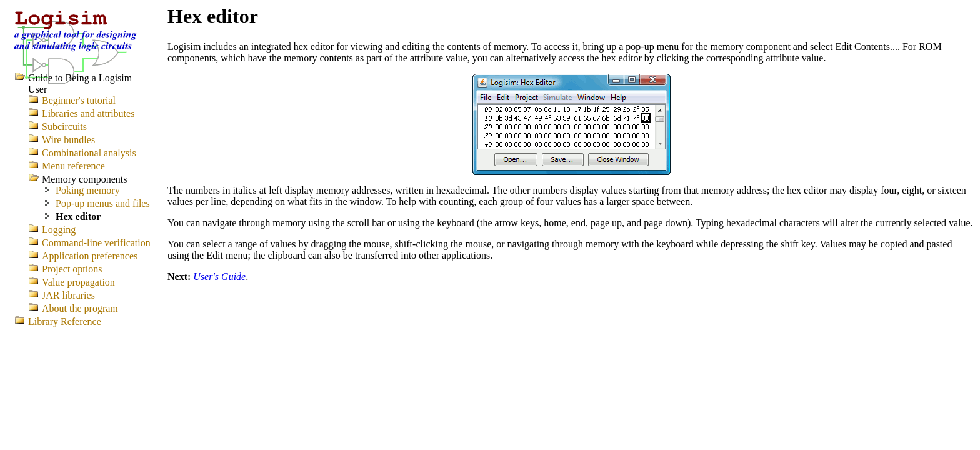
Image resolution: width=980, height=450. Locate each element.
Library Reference (65, 322)
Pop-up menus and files (103, 203)
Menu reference (73, 166)
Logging (59, 230)
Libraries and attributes (88, 113)
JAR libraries (68, 295)
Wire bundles (68, 140)
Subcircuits (64, 127)
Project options (72, 269)
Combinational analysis (89, 153)
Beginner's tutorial (79, 100)
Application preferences (90, 256)
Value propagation (78, 282)
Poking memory (88, 190)
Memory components (84, 179)
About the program (80, 308)
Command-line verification (96, 243)
